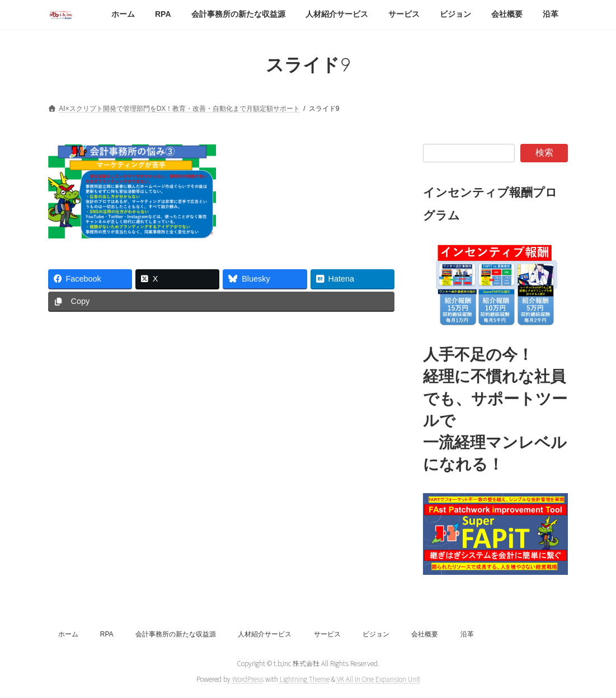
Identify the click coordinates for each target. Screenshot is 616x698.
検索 (544, 153)
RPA (107, 634)
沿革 (467, 634)
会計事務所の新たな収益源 (176, 634)
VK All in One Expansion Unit (378, 679)
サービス (327, 634)
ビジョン (376, 634)
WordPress (248, 679)
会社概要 (425, 634)
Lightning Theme (305, 679)
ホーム (68, 634)
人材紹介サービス (265, 634)
